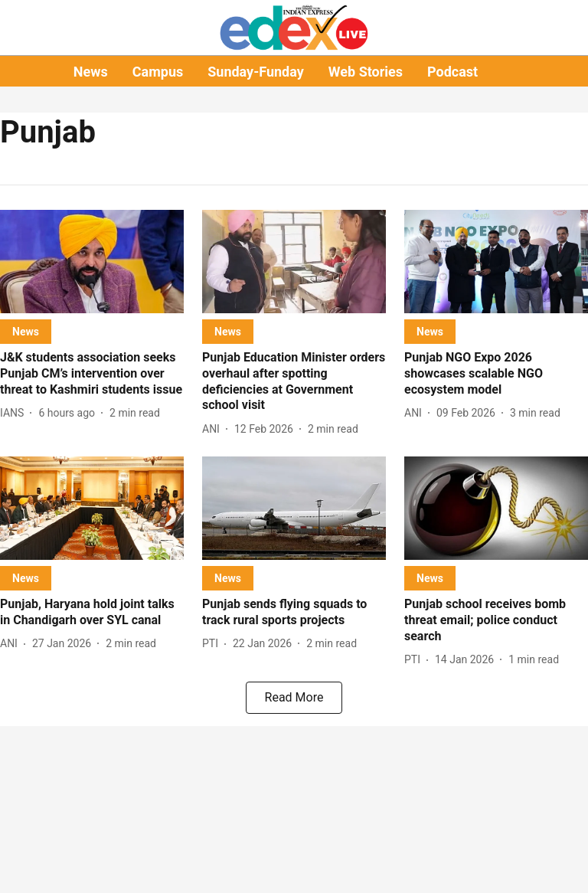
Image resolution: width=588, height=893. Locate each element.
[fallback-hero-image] (92, 262)
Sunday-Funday (256, 72)
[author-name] (15, 413)
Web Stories (366, 72)
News (91, 72)
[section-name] (26, 331)
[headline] (92, 374)
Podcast (452, 72)
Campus (158, 72)
